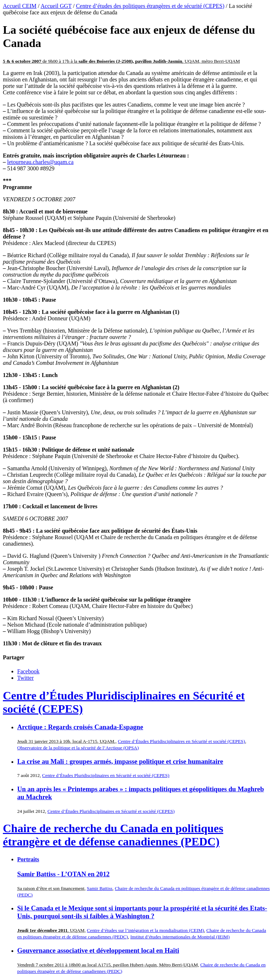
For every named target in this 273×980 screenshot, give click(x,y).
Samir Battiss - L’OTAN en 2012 (63, 874)
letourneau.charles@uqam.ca (40, 162)
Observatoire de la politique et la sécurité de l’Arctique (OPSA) (78, 748)
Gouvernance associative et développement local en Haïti (98, 950)
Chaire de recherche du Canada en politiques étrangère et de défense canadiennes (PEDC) (113, 835)
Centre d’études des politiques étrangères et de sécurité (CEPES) (150, 6)
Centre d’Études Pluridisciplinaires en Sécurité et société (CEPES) (181, 741)
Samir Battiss (99, 888)
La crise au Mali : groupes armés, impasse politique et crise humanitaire (120, 761)
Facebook (28, 671)
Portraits (28, 859)
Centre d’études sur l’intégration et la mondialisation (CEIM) (146, 930)
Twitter (25, 678)
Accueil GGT (56, 6)
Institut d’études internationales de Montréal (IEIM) (180, 937)
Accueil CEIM (20, 6)
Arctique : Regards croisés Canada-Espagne (80, 727)
